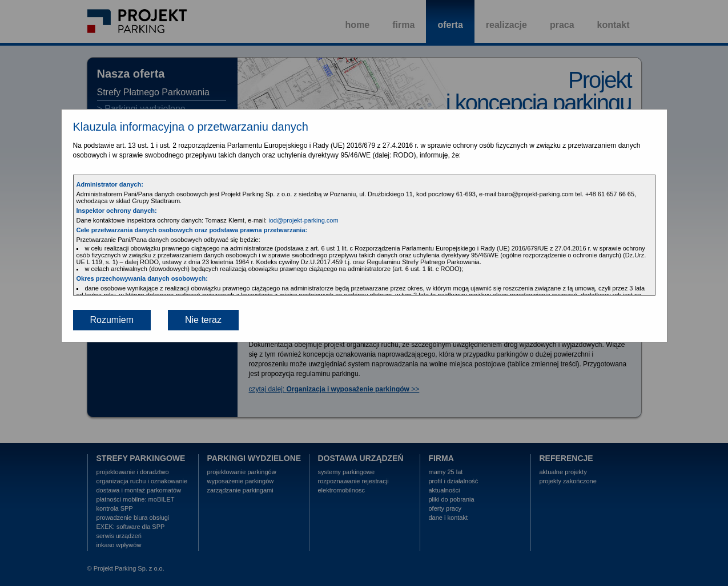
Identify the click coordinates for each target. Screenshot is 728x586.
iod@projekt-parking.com (303, 220)
